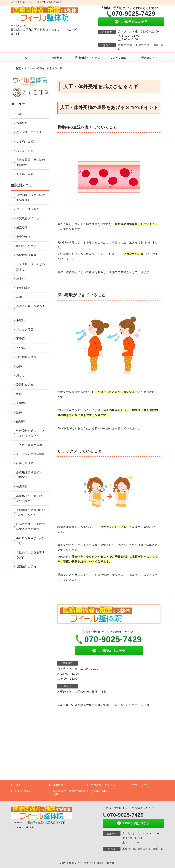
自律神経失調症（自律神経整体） (31, 197)
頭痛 (19, 366)
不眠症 (21, 320)
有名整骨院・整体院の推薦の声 (31, 162)
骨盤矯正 (22, 403)
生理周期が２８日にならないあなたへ (31, 512)
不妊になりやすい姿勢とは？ (31, 541)
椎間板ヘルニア (26, 246)
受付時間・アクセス (87, 58)
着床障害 (22, 487)
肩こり (21, 375)
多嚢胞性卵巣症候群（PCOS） (29, 475)
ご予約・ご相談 (26, 141)
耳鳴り (21, 297)
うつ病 (21, 348)
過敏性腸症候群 (26, 255)
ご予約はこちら (149, 58)
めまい (21, 279)
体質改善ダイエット (29, 218)
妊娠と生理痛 (25, 463)
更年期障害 (23, 288)
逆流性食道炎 (25, 385)
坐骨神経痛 (23, 237)
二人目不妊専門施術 (29, 445)
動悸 (19, 394)
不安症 (21, 339)
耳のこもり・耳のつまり (31, 309)
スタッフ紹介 (118, 58)
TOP (26, 58)
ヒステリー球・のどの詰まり (31, 267)
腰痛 (19, 412)
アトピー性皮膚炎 (28, 209)
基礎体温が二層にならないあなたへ (31, 498)
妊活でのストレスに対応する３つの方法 (31, 527)
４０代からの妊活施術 (31, 454)
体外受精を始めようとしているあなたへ (31, 433)
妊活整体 (22, 228)
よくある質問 (25, 174)
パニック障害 (25, 330)
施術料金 (57, 58)
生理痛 (21, 421)
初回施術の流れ (26, 567)
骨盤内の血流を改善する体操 (31, 555)
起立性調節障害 (26, 357)
